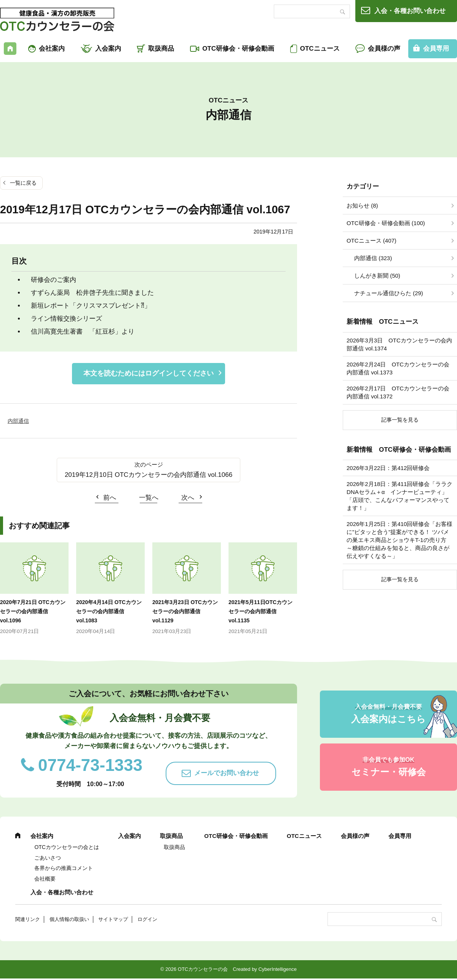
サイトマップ (113, 919)
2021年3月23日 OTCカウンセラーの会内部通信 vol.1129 (185, 611)
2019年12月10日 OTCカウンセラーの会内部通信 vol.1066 (149, 475)
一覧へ (149, 498)
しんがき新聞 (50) (377, 276)
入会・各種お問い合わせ (410, 11)
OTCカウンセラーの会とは (67, 847)
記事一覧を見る (400, 420)
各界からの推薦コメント (64, 868)
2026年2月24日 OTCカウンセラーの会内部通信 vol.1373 (398, 368)
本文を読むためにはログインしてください (149, 373)
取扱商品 (161, 49)
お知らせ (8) (362, 205)
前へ (110, 498)
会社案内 (52, 49)
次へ (188, 498)
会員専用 (400, 836)
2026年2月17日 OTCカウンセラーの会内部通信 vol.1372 (398, 392)
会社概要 (45, 879)
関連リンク (28, 919)
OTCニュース (320, 49)
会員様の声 (384, 49)
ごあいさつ (48, 858)
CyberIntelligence (277, 969)
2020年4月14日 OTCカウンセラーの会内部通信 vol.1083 (109, 611)
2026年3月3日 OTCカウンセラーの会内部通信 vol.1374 (399, 344)
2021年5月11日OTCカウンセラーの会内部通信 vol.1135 (260, 611)
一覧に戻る (23, 183)
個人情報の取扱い (69, 919)
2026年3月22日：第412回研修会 (388, 468)
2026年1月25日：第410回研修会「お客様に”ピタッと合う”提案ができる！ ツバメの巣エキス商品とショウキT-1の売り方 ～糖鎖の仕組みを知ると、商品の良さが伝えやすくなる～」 (399, 540)
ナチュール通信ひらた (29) (389, 293)
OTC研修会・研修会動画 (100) (386, 223)
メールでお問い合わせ (227, 773)
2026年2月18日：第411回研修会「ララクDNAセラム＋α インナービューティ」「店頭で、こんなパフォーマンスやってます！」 (399, 496)
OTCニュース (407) (372, 241)
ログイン (147, 919)
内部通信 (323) (373, 258)
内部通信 (18, 421)
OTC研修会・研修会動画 (238, 49)
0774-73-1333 (90, 765)
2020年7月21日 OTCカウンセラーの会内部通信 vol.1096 (33, 611)
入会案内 (108, 49)
